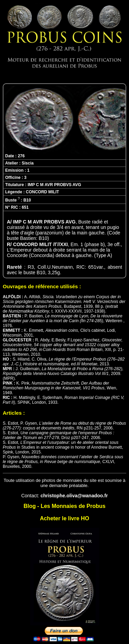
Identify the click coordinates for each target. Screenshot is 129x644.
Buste (12, 200)
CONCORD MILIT (42, 192)
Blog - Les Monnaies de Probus (64, 506)
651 (25, 207)
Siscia (28, 163)
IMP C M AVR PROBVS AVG (54, 185)
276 (21, 156)
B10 (27, 200)
